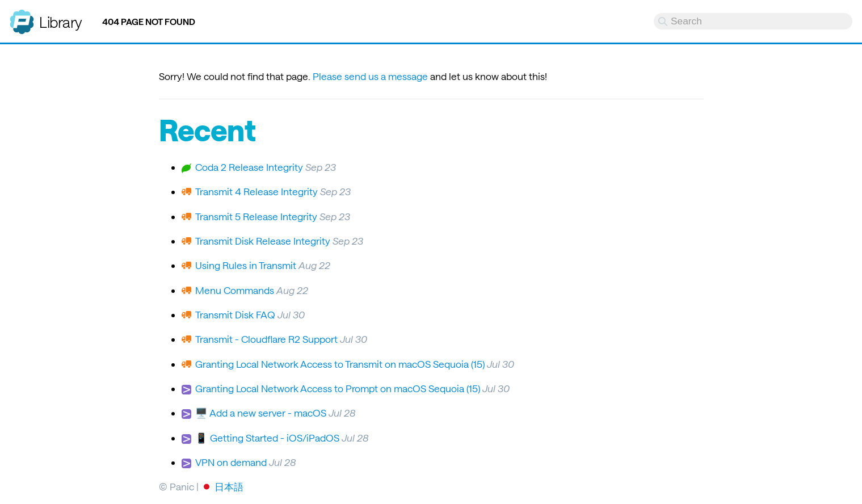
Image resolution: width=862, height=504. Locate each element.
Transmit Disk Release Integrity (263, 241)
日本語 (229, 486)
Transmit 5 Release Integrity (256, 216)
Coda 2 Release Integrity (249, 167)
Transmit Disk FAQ (235, 314)
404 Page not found (149, 22)
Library (61, 22)
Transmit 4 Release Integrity (257, 191)
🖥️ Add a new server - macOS (261, 413)
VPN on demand (231, 462)
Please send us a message (370, 76)
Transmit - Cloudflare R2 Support (266, 339)
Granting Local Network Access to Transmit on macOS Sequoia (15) (340, 364)
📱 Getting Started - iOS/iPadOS (267, 438)
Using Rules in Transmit (246, 265)
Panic (22, 17)
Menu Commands (235, 290)
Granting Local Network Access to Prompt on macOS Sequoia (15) (338, 388)
